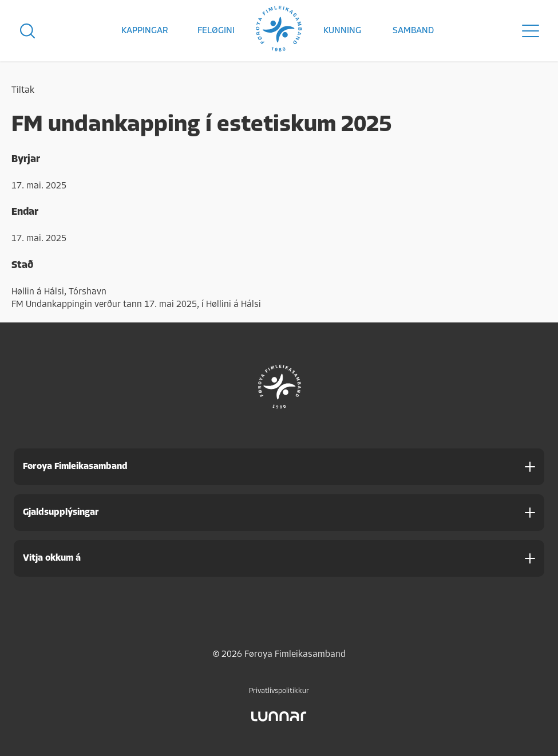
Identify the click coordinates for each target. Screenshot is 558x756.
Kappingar (145, 31)
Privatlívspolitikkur (279, 691)
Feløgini (216, 31)
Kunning (342, 31)
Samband (413, 31)
